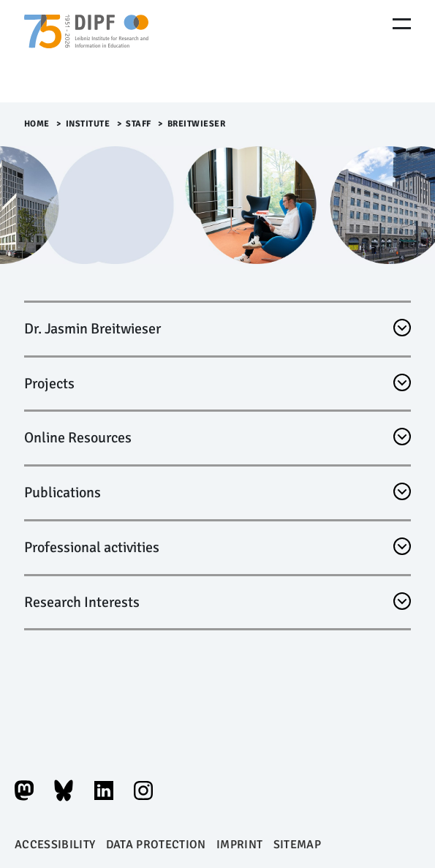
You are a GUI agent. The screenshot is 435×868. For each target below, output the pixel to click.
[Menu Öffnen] (402, 24)
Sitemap (297, 845)
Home (37, 124)
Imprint (239, 845)
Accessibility (55, 845)
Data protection (156, 845)
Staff (139, 124)
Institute (88, 124)
